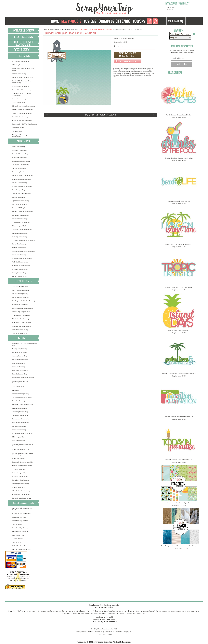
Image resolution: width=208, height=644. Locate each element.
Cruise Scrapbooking (19, 102)
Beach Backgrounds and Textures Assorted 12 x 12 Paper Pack (181, 546)
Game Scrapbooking (19, 190)
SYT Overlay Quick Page (20, 531)
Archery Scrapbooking (19, 276)
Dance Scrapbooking (19, 172)
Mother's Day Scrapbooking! (21, 315)
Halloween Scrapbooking (20, 294)
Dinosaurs (15, 390)
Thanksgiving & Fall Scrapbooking (23, 301)
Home (46, 29)
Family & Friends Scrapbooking (22, 404)
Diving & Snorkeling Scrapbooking (23, 106)
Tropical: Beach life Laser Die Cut (179, 201)
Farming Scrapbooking (19, 408)
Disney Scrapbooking (19, 74)
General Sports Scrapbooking (22, 193)
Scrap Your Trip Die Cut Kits (21, 513)
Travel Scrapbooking (164, 611)
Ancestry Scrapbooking (20, 356)
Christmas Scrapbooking (20, 286)
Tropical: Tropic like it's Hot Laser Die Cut (179, 287)
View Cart (110, 634)
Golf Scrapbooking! (18, 197)
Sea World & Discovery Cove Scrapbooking (22, 82)
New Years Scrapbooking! (20, 290)
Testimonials (109, 632)
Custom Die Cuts (18, 539)
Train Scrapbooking (18, 487)
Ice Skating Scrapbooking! (21, 215)
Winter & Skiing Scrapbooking (22, 120)
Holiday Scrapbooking (78, 613)
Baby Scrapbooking (18, 363)
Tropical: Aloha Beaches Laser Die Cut (179, 115)
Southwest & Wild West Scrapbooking (24, 124)
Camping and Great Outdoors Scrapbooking (22, 94)
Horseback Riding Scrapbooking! (23, 208)
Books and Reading (18, 367)
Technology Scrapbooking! (21, 484)
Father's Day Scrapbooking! (21, 312)
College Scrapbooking (19, 473)
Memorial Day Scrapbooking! (22, 326)
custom (152, 611)
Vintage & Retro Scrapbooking (22, 466)
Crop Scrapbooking (18, 386)
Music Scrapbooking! (19, 226)
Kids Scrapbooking (18, 437)
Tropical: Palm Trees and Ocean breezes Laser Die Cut (179, 373)
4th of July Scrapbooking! (20, 297)
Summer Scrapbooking (19, 333)
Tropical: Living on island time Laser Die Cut (179, 244)
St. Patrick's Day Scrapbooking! (22, 322)
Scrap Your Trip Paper (19, 517)
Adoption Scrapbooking (20, 352)
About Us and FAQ (87, 632)
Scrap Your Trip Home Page (85, 8)
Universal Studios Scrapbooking (22, 77)
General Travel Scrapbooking (22, 90)
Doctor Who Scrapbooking (21, 394)
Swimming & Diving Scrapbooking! (24, 251)
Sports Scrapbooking (191, 611)
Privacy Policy (99, 632)
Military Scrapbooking (19, 349)
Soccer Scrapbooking (19, 244)
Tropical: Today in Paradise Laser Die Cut (179, 460)
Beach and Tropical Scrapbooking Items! (23, 69)
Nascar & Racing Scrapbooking (22, 113)
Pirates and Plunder (18, 458)
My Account (171, 7)
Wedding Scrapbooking (92, 613)
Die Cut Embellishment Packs (22, 549)
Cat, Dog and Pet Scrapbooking (22, 397)
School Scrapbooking (19, 469)
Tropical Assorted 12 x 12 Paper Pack (179, 503)
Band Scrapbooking (18, 147)
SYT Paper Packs (18, 542)
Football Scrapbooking (19, 183)
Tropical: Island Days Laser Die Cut (179, 330)
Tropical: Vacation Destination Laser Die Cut (179, 417)
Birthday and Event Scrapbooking (23, 377)
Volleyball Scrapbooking (20, 262)
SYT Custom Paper (18, 535)
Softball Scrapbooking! (19, 247)
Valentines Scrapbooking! (20, 304)
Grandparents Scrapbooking (21, 419)
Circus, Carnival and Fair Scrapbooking (20, 382)
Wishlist (170, 10)
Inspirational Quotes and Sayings (23, 433)
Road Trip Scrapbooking (20, 117)
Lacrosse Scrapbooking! (20, 219)
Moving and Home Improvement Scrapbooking (23, 136)
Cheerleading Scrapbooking (21, 161)
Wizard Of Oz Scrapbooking (21, 494)
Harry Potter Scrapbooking (21, 422)
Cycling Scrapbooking (19, 168)
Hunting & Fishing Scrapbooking (23, 110)
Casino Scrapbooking (19, 99)
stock (145, 611)
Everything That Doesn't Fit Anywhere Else (24, 344)
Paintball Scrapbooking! (20, 233)
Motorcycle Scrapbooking (20, 449)
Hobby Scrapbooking (19, 430)
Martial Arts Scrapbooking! (21, 222)
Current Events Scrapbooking (22, 498)
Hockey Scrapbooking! (19, 204)
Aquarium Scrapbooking (20, 359)
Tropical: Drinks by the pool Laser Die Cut (179, 158)
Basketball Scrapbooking (20, 154)
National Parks (17, 131)
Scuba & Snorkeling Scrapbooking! (23, 240)
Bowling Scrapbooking (19, 157)
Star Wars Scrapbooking (20, 476)
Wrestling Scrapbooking (20, 269)
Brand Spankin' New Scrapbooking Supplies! (64, 29)
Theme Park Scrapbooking (21, 86)
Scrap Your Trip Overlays (20, 528)
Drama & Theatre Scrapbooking (22, 175)
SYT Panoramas (17, 524)
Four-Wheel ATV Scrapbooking (22, 186)
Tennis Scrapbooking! (19, 255)
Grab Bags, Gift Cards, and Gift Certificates (22, 509)
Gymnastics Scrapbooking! (21, 201)
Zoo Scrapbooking (18, 128)
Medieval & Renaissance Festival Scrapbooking (23, 445)
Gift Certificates (100, 634)
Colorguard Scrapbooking (20, 165)
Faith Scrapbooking (18, 401)
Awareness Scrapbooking (20, 370)
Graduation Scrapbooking (20, 415)
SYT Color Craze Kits (19, 546)
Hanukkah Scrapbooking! (20, 330)
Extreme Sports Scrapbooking (22, 179)
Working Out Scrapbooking (21, 265)
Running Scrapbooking (19, 237)
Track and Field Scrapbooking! (22, 258)
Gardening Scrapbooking (20, 412)
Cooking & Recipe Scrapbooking (23, 462)
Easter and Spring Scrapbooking (22, 308)
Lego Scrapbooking (18, 440)
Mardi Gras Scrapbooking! (21, 319)
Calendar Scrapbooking (20, 374)
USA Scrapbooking (18, 65)
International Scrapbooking (21, 61)
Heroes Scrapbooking (19, 426)
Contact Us (119, 632)
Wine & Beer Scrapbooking (21, 491)
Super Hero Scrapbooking (20, 480)
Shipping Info (128, 632)
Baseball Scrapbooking (19, 150)
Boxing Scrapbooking (19, 273)
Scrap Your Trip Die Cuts (20, 521)
